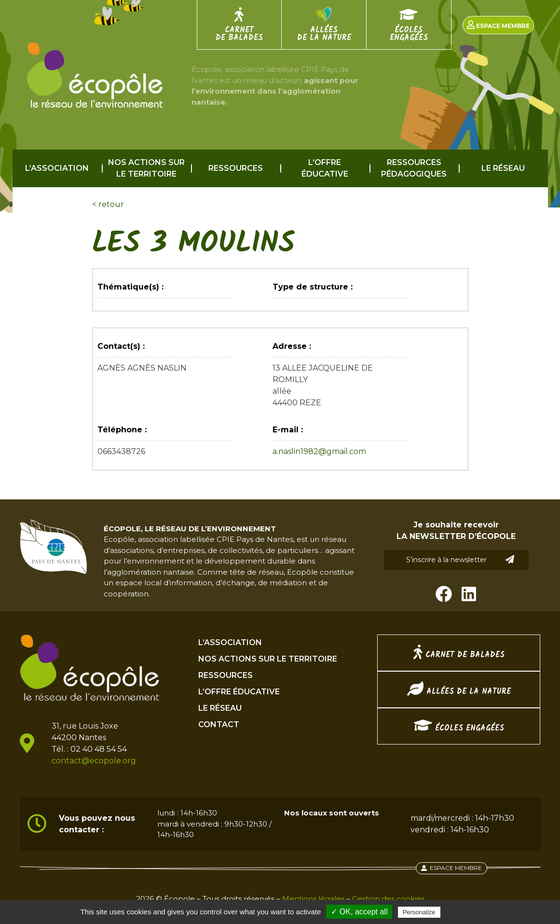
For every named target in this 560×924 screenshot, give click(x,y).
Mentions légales (313, 899)
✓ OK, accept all (359, 912)
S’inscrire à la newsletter (460, 559)
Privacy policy (466, 912)
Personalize (419, 912)
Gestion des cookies (388, 899)
